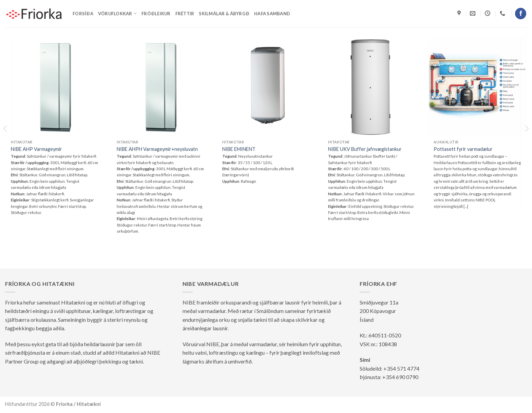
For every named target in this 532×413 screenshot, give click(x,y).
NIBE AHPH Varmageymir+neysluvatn (157, 149)
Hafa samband (272, 14)
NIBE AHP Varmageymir (36, 149)
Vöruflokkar (117, 13)
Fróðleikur (156, 14)
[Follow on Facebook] (521, 14)
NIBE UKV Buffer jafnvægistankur (365, 149)
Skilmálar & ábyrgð (224, 14)
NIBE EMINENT (239, 149)
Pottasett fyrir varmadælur (463, 149)
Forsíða (83, 14)
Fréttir (185, 14)
